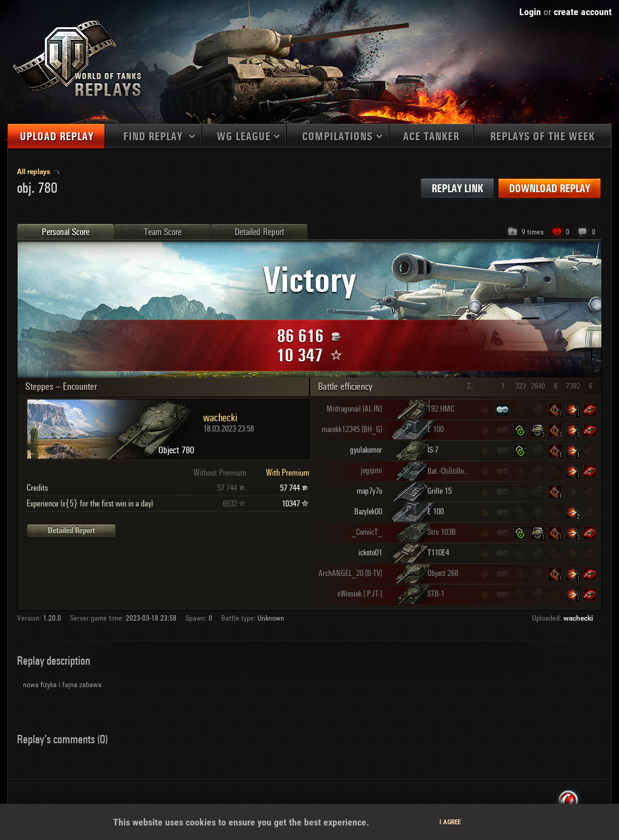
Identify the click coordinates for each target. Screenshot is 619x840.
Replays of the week (543, 137)
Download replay (549, 189)
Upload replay (57, 137)
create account (583, 12)
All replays (34, 172)
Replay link (457, 189)
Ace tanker (431, 137)
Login (530, 12)
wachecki (578, 618)
